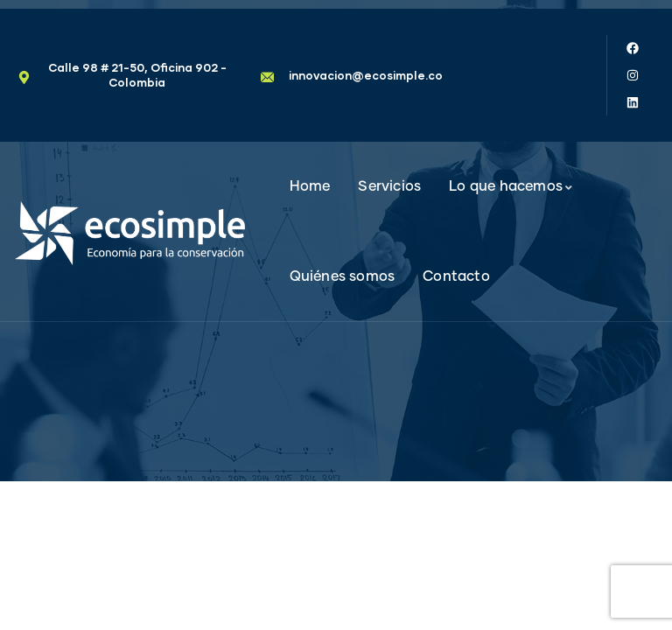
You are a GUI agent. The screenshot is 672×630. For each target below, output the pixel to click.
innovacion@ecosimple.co (366, 75)
